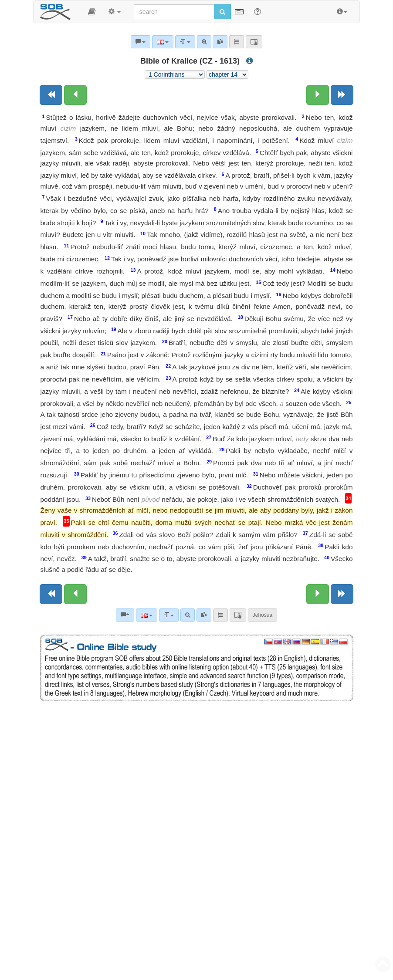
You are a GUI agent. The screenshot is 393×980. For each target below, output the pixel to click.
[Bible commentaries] (125, 615)
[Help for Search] (257, 11)
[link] (204, 615)
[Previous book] (51, 95)
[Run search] (222, 12)
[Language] (147, 615)
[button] (92, 12)
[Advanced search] (188, 615)
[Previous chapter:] (75, 95)
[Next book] (342, 95)
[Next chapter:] (318, 95)
